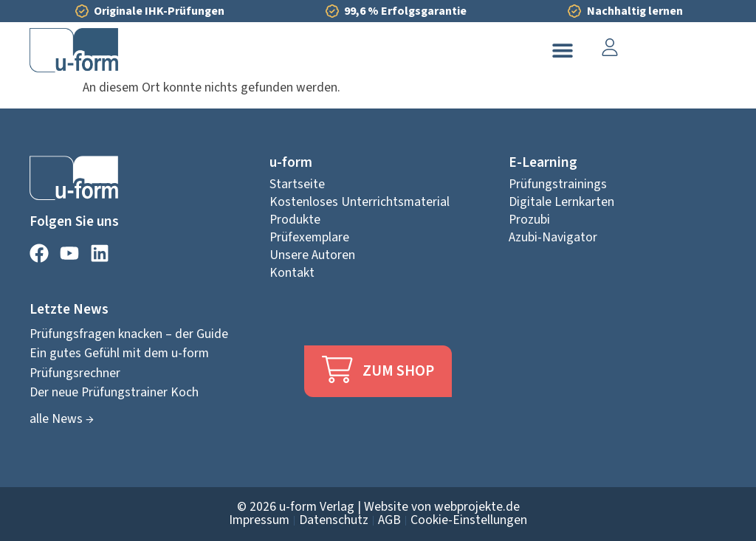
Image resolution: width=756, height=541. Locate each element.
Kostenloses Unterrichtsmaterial (360, 202)
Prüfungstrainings (558, 185)
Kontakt (292, 273)
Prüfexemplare (309, 238)
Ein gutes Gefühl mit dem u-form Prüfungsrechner (119, 363)
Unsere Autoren (312, 255)
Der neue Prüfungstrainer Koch (114, 392)
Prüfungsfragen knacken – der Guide (129, 334)
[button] (562, 51)
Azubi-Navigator (553, 238)
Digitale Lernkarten (561, 202)
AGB (389, 520)
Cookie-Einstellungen (469, 520)
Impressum (259, 520)
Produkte (295, 220)
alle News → (62, 419)
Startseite (297, 185)
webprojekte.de (477, 507)
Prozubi (529, 220)
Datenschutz (334, 520)
